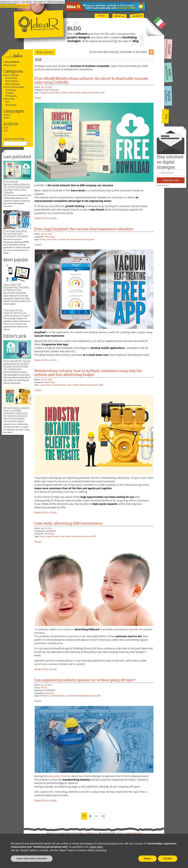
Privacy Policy (163, 185)
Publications (44, 696)
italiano (7, 118)
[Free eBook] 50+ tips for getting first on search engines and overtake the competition (17, 365)
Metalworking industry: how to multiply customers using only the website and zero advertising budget (17, 413)
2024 (6, 128)
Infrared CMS (64, 239)
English (7, 115)
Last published (11, 62)
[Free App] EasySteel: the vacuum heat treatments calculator (16, 234)
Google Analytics (59, 385)
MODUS (125, 776)
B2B (103, 92)
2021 (6, 131)
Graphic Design (53, 536)
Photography (11, 96)
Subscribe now (171, 180)
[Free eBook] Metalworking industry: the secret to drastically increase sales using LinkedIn (17, 187)
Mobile (42, 239)
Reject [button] (147, 858)
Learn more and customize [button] (32, 858)
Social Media (11, 78)
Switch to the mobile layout (14, 6)
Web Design (11, 105)
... (4, 134)
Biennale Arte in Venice (57, 776)
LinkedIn (64, 92)
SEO (7, 102)
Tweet (38, 98)
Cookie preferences (133, 833)
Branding (9, 93)
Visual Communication (14, 87)
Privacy (120, 833)
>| (103, 816)
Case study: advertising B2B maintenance (68, 523)
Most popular (10, 65)
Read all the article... (46, 218)
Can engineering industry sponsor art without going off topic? (17, 313)
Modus (44, 688)
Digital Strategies (11, 75)
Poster (42, 536)
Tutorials (43, 92)
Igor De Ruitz (47, 87)
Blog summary (45, 52)
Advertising (10, 90)
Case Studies (74, 92)
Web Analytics (12, 81)
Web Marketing (12, 84)
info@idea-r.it (91, 833)
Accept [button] (168, 858)
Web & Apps (9, 99)
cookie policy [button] (96, 847)
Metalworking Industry (90, 92)
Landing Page (54, 92)
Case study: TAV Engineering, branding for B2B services (16, 287)
